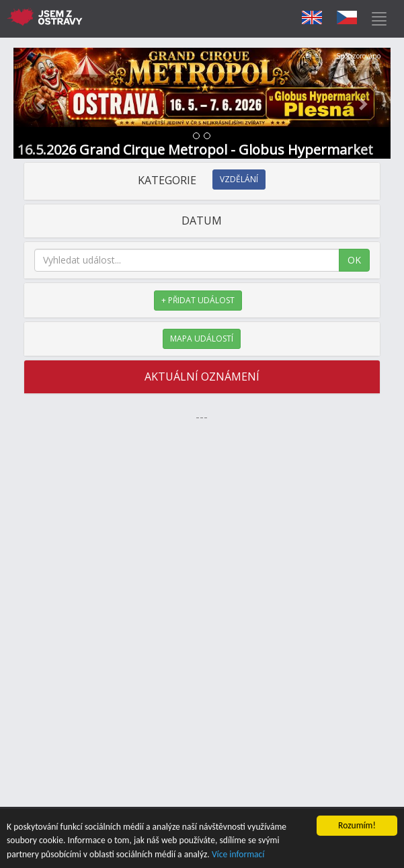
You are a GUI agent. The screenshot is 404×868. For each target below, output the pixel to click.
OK (354, 260)
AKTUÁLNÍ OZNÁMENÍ (202, 377)
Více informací (238, 855)
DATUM (202, 221)
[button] (42, 103)
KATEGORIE (202, 180)
